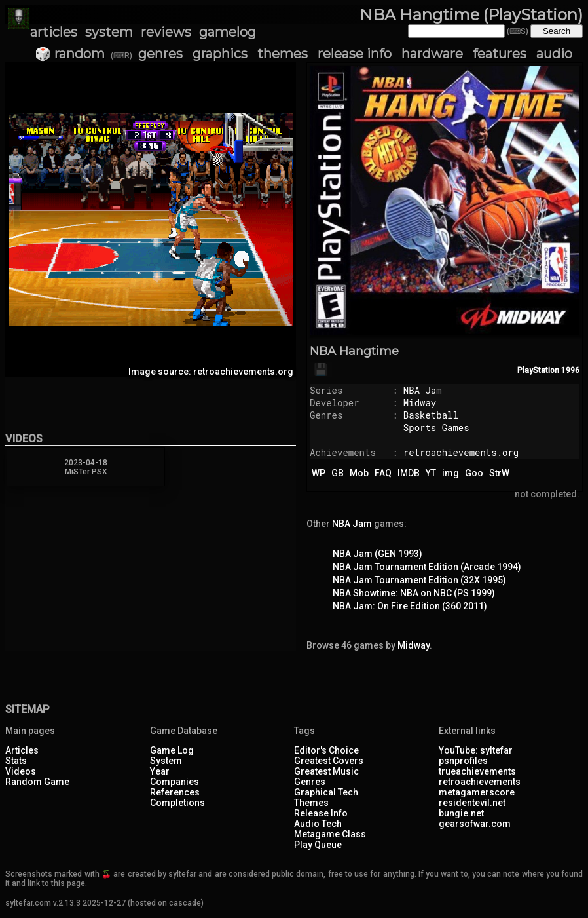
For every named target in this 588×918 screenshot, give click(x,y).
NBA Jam (423, 390)
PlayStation (538, 370)
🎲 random (70, 54)
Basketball (431, 415)
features (500, 54)
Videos (21, 771)
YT (431, 473)
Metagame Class (330, 834)
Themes (311, 803)
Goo (474, 473)
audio (554, 54)
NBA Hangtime (354, 351)
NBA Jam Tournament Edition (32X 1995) (419, 580)
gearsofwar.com (475, 824)
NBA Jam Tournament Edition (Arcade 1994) (427, 567)
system (109, 32)
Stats (16, 761)
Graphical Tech (326, 792)
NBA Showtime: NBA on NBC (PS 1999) (414, 593)
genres (160, 54)
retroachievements (480, 782)
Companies (175, 782)
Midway (420, 403)
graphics (220, 54)
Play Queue (318, 845)
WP (319, 473)
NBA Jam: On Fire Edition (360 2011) (410, 606)
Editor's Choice (326, 750)
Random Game (37, 782)
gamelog (228, 32)
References (175, 792)
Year (160, 771)
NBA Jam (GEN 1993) (377, 554)
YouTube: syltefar (476, 750)
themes (283, 54)
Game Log (172, 750)
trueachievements (477, 771)
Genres (310, 782)
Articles (22, 750)
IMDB (409, 473)
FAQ (383, 473)
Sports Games (436, 428)
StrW (499, 473)
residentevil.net (472, 803)
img (450, 473)
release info (355, 54)
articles (54, 32)
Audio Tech (318, 824)
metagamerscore (477, 792)
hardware (432, 54)
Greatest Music (326, 771)
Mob (359, 473)
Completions (177, 803)
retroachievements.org (461, 452)
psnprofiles (463, 761)
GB (338, 473)
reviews (166, 32)
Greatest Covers (329, 761)
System (166, 761)
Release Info (321, 813)
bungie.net (461, 813)
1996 (570, 370)
